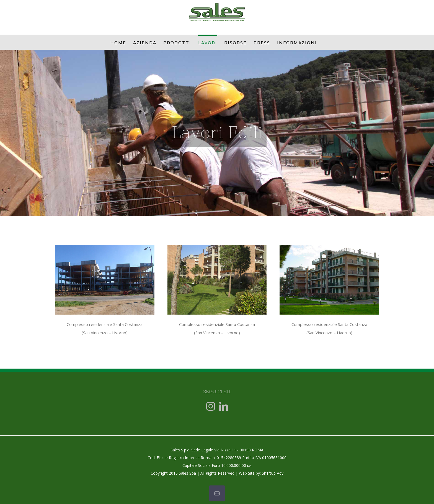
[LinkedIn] (224, 406)
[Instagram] (211, 406)
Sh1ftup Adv (273, 473)
